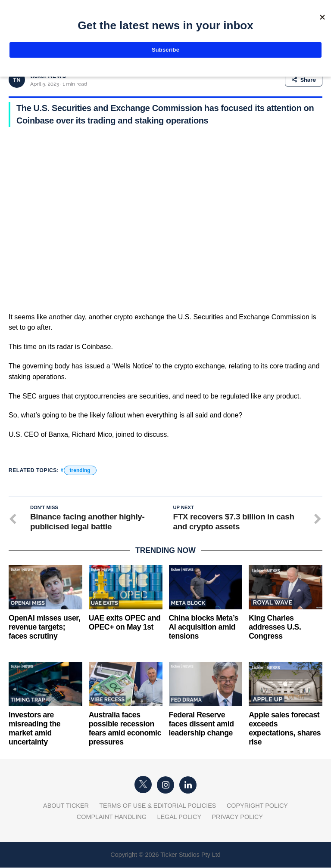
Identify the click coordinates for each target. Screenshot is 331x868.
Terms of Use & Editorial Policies (158, 806)
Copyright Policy (257, 806)
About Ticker (66, 806)
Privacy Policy (237, 817)
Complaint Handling (112, 817)
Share (304, 80)
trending (80, 470)
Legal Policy (179, 817)
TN (17, 80)
